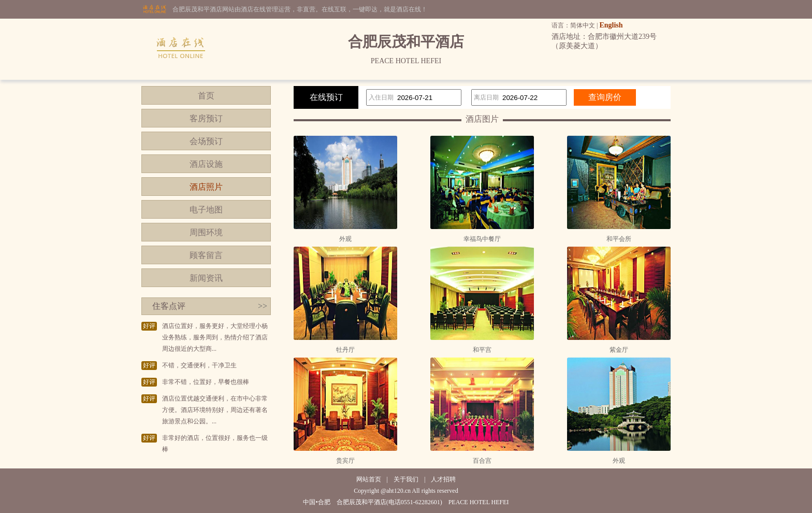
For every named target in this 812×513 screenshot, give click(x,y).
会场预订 (206, 141)
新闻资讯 (206, 278)
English (611, 25)
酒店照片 (206, 187)
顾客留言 (206, 255)
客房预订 (206, 118)
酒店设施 (206, 164)
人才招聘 (443, 479)
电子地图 (206, 210)
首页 (206, 96)
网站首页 (369, 479)
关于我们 (406, 479)
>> (263, 306)
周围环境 (206, 232)
